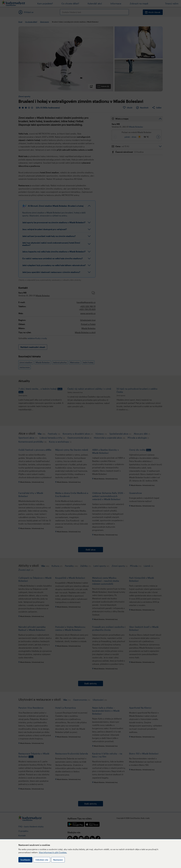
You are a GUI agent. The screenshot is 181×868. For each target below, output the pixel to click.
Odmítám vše (42, 860)
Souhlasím (25, 860)
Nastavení (58, 860)
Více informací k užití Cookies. (53, 852)
